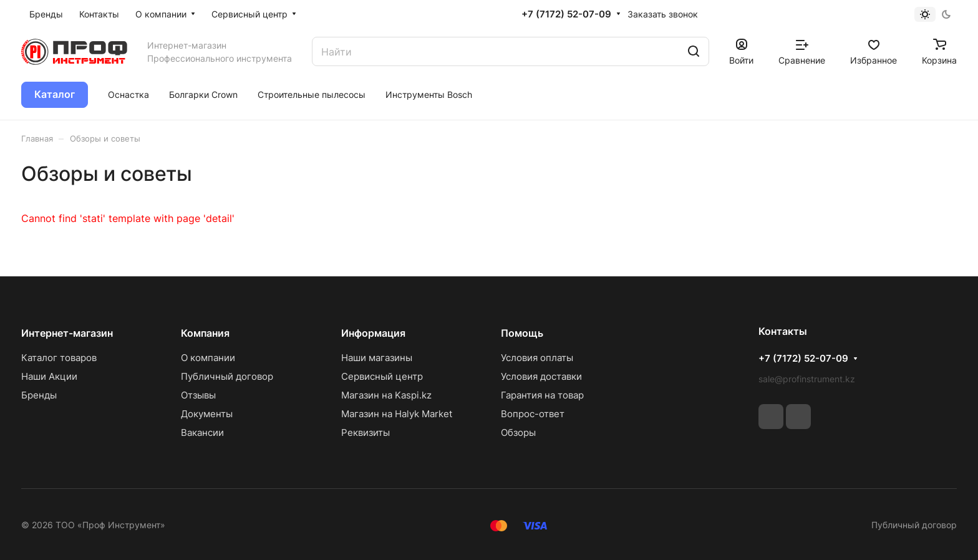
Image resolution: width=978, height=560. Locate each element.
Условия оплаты (537, 358)
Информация (373, 333)
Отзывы (198, 395)
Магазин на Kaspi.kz (386, 395)
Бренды (39, 395)
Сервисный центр (382, 376)
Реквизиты (366, 432)
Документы (207, 414)
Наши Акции (49, 376)
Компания (205, 333)
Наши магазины (377, 358)
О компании (208, 358)
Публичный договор (227, 376)
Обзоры (518, 432)
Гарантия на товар (542, 395)
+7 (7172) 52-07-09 (566, 14)
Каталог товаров (59, 358)
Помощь (522, 333)
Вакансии (202, 432)
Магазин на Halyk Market (397, 414)
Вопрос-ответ (533, 414)
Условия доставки (541, 376)
